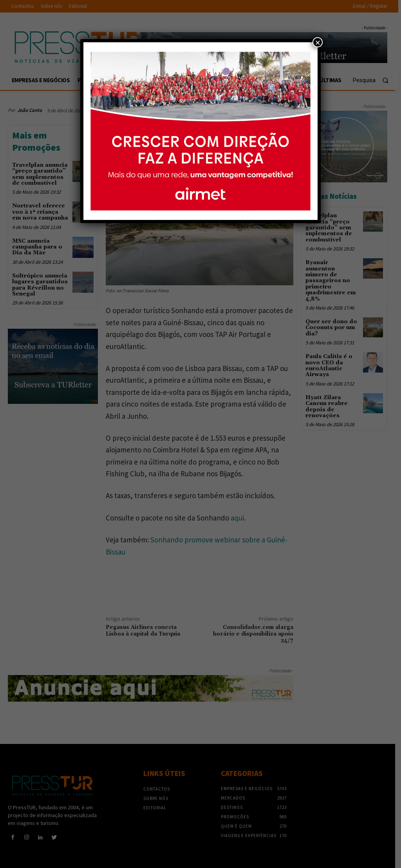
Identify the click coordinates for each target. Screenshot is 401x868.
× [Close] (318, 42)
